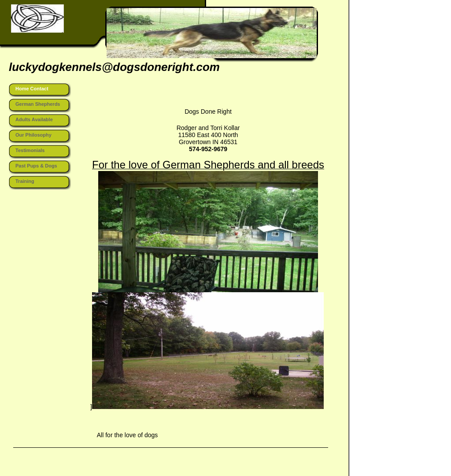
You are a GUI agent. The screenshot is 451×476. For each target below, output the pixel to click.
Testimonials (30, 150)
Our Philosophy (33, 135)
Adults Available (34, 119)
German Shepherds (38, 104)
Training (25, 181)
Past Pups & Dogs (36, 166)
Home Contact (32, 89)
